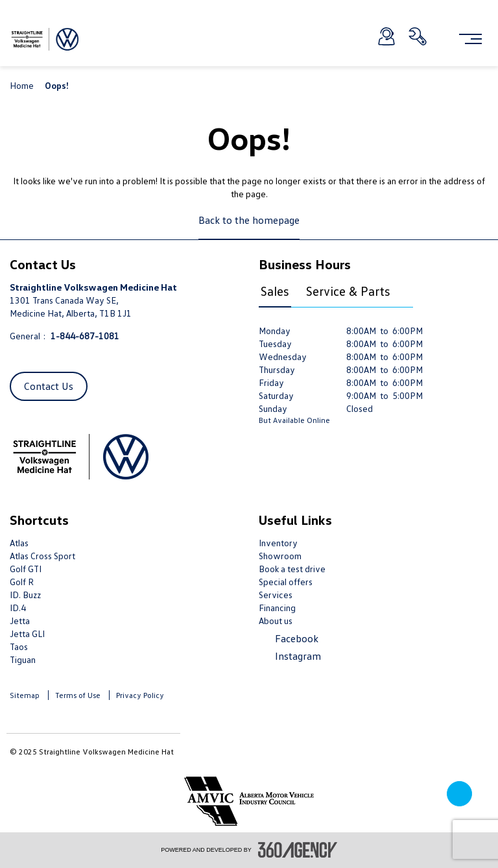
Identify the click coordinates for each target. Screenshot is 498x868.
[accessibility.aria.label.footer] (298, 850)
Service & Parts (348, 291)
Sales (275, 291)
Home (23, 85)
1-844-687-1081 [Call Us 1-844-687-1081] (85, 336)
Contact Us (49, 386)
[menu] (470, 39)
